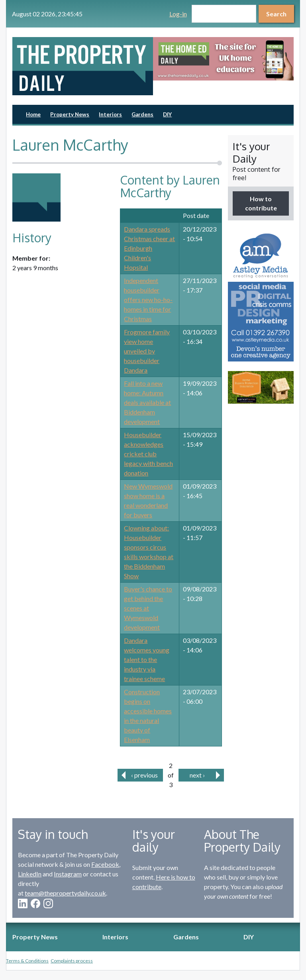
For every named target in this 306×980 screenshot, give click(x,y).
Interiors (110, 114)
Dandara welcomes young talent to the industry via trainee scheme (147, 659)
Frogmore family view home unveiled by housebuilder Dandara (147, 351)
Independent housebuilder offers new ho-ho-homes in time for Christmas (148, 299)
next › (197, 775)
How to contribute (261, 203)
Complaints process (72, 961)
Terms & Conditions (27, 961)
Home (33, 114)
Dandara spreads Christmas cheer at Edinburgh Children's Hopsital (149, 248)
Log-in (178, 14)
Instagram (68, 874)
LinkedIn (30, 874)
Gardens (142, 114)
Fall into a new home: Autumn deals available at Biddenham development (147, 402)
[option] (223, 59)
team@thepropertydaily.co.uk (65, 893)
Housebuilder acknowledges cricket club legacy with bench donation (148, 454)
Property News (70, 114)
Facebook (105, 864)
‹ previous (144, 775)
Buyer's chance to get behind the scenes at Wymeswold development (148, 608)
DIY (167, 114)
